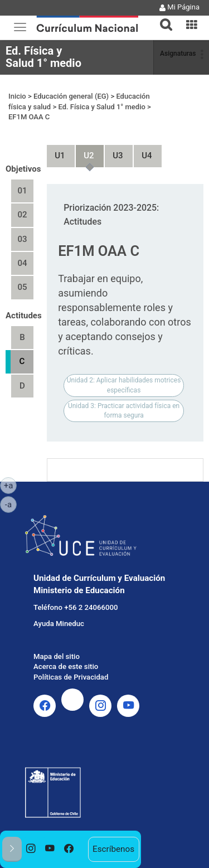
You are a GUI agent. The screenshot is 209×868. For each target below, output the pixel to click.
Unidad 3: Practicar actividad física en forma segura (124, 411)
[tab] (162, 18)
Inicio (17, 96)
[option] (31, 849)
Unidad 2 (84, 151)
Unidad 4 (142, 151)
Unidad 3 (113, 151)
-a (11, 504)
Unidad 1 (55, 151)
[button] (162, 18)
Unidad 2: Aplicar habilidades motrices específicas (124, 385)
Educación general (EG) (71, 96)
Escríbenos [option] (113, 849)
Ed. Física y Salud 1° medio (43, 57)
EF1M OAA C (29, 117)
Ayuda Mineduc (59, 624)
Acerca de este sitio (66, 666)
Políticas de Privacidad (71, 677)
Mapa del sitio (57, 656)
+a (10, 485)
